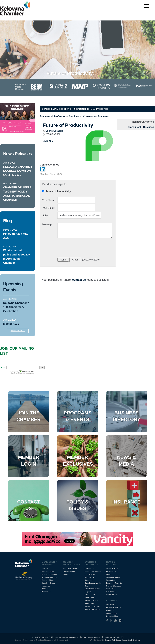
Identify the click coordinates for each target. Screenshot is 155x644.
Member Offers (48, 580)
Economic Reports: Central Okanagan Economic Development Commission (114, 589)
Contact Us (111, 604)
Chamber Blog (112, 568)
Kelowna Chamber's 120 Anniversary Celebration (16, 307)
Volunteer (110, 610)
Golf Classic (90, 595)
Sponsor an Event (92, 609)
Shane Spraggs (54, 131)
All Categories (100, 109)
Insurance (126, 502)
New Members (82, 109)
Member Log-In (48, 571)
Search (46, 109)
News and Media (113, 577)
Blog (8, 221)
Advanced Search (62, 109)
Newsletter (111, 580)
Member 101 (11, 324)
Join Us (45, 568)
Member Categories (71, 568)
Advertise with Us (114, 607)
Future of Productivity (68, 125)
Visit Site (48, 141)
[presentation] (80, 248)
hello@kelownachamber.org (67, 637)
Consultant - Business (141, 127)
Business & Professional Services (59, 116)
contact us (79, 280)
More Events (18, 331)
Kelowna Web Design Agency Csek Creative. (122, 640)
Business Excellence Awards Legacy (93, 589)
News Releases (17, 154)
